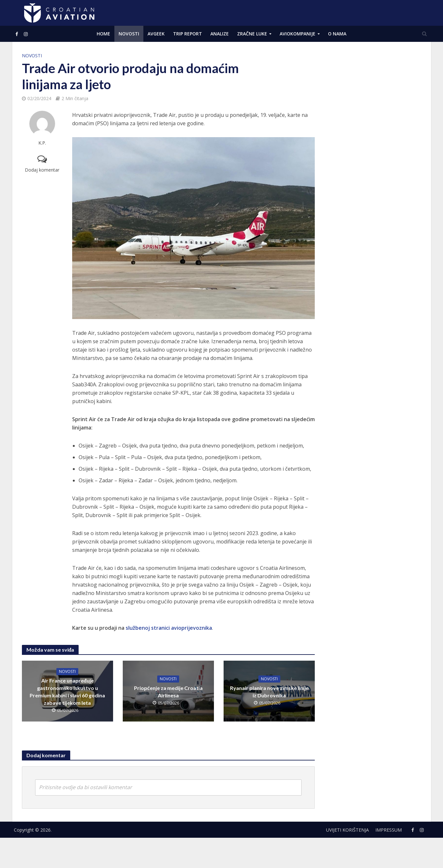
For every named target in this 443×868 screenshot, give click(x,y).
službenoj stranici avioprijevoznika (169, 628)
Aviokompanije (298, 34)
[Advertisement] (373, 148)
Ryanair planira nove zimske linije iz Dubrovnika (269, 692)
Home (103, 34)
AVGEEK (156, 34)
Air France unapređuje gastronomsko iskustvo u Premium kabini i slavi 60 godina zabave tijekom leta (67, 692)
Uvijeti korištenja (347, 830)
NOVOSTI (129, 34)
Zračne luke (252, 34)
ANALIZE (220, 34)
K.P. (42, 143)
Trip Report (188, 34)
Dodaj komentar (42, 170)
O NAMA (337, 34)
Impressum (389, 830)
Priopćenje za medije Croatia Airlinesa (168, 692)
